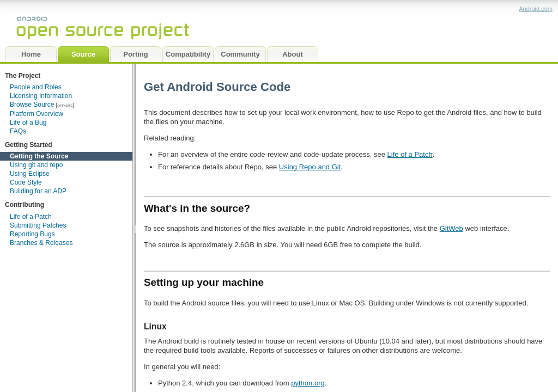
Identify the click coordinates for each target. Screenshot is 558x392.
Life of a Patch (31, 217)
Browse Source (32, 105)
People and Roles (36, 87)
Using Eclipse (30, 174)
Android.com (536, 9)
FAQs (18, 131)
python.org (308, 383)
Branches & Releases (41, 243)
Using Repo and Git (310, 167)
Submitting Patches (38, 225)
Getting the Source (39, 156)
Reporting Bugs (32, 234)
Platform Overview (37, 114)
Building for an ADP (38, 191)
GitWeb (451, 228)
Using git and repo (36, 165)
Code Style (26, 182)
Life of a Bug (28, 122)
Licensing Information (41, 96)
